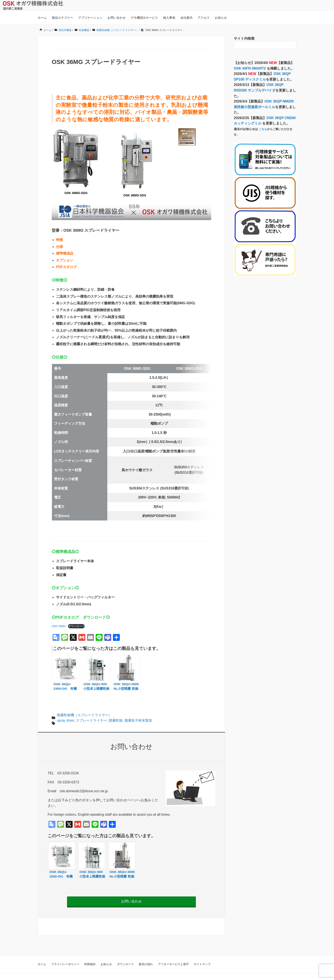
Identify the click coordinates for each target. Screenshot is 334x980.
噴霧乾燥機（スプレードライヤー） (84, 705)
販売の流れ (146, 954)
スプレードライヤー (91, 710)
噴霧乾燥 (116, 710)
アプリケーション (90, 18)
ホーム (42, 18)
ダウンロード (76, 616)
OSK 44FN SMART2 (250, 68)
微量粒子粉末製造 (138, 710)
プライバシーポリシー (65, 954)
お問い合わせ (117, 18)
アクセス (204, 18)
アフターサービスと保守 (173, 954)
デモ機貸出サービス (144, 18)
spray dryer (65, 710)
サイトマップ (202, 954)
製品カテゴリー (62, 18)
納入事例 (169, 18)
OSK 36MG (59, 616)
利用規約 (90, 954)
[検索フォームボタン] (292, 45)
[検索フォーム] (261, 45)
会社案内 (186, 18)
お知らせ (221, 18)
